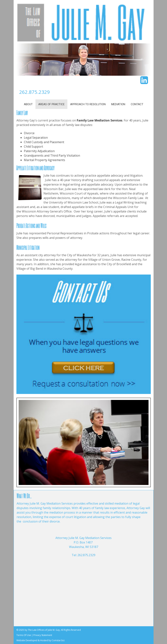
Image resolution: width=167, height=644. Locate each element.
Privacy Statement (43, 635)
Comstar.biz (58, 640)
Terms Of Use (24, 635)
